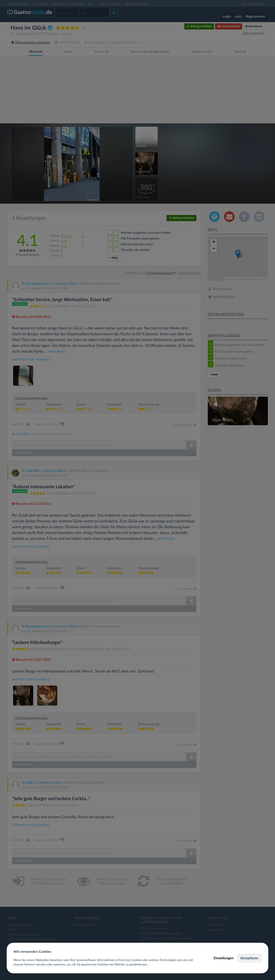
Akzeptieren (249, 958)
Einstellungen (224, 958)
